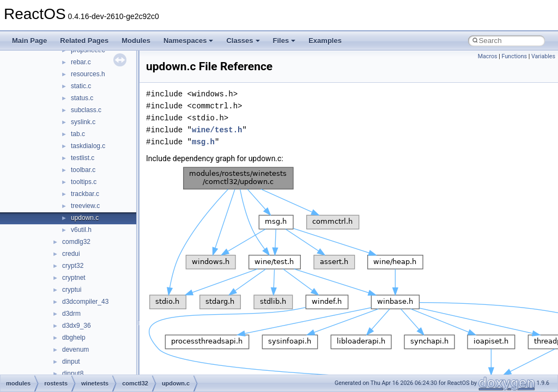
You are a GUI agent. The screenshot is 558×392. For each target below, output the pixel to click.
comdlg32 (76, 242)
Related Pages (84, 41)
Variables (543, 56)
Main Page (29, 41)
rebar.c (81, 62)
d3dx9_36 (77, 326)
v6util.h (81, 230)
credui (71, 254)
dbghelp (74, 338)
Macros (488, 56)
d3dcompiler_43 (85, 302)
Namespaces (189, 41)
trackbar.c (85, 194)
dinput (71, 362)
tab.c (78, 134)
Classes (243, 41)
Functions (514, 56)
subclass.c (86, 110)
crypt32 (73, 266)
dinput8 (73, 373)
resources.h (88, 74)
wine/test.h (217, 130)
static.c (81, 86)
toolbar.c (83, 170)
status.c (82, 98)
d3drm (71, 314)
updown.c (85, 218)
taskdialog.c (88, 146)
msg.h (203, 142)
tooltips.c (84, 182)
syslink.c (83, 122)
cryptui (72, 290)
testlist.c (83, 158)
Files (284, 41)
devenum (75, 350)
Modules (136, 41)
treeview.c (85, 206)
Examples (325, 41)
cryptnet (74, 278)
